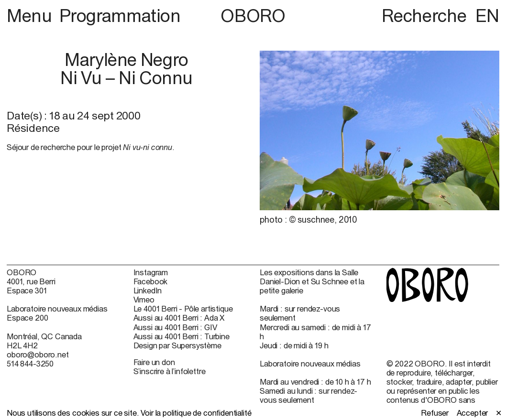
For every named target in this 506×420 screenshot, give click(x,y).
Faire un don (154, 362)
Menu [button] (31, 16)
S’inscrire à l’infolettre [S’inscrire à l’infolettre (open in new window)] (170, 371)
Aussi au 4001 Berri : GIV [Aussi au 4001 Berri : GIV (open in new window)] (175, 327)
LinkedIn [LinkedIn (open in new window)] (148, 290)
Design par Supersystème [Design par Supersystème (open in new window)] (177, 345)
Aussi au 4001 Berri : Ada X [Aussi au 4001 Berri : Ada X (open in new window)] (179, 318)
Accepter (473, 413)
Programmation (120, 16)
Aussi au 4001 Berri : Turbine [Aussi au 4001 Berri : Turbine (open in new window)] (181, 336)
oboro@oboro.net (38, 354)
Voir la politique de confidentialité (196, 413)
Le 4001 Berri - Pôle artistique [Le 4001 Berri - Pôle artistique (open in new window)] (183, 308)
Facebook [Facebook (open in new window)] (151, 281)
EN (487, 16)
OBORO (253, 16)
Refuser (435, 413)
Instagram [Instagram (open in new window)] (151, 272)
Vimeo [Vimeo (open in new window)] (144, 299)
